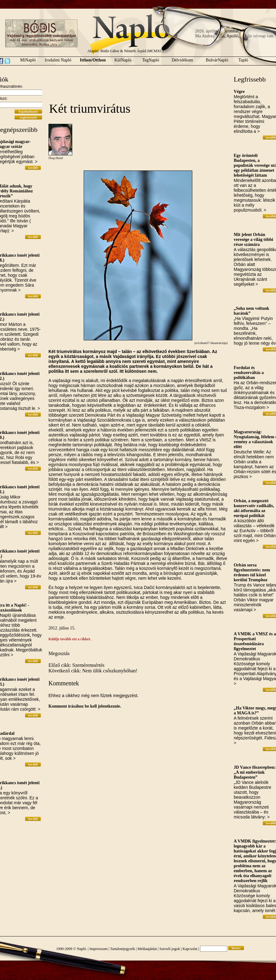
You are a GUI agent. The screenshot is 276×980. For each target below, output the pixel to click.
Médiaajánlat (147, 949)
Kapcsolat (190, 949)
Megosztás (59, 653)
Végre (239, 92)
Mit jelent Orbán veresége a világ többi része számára (253, 240)
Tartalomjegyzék (123, 949)
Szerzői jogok (170, 949)
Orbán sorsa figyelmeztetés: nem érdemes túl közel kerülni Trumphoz (252, 572)
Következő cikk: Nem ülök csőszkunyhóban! (93, 671)
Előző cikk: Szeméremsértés (76, 665)
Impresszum (99, 949)
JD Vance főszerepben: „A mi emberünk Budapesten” (255, 772)
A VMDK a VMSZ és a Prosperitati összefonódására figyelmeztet (255, 641)
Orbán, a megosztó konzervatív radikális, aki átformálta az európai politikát (254, 508)
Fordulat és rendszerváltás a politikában (249, 373)
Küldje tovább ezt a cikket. (70, 639)
